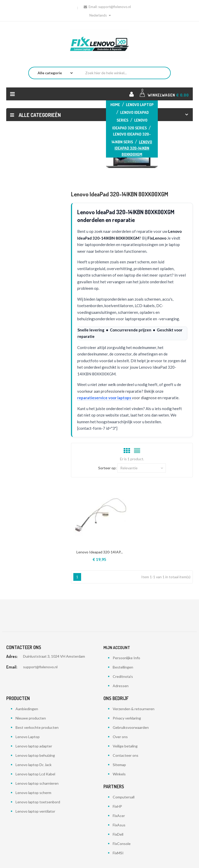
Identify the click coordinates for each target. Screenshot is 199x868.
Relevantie (142, 468)
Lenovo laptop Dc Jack (34, 765)
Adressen (121, 686)
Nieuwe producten (31, 718)
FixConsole (122, 844)
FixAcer (119, 816)
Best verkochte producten (37, 727)
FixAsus (119, 825)
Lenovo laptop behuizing (35, 755)
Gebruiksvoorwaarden (131, 727)
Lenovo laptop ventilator (35, 811)
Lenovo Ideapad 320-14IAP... (100, 552)
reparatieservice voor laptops (105, 398)
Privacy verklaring (127, 718)
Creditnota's (123, 676)
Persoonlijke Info (126, 658)
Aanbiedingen (27, 709)
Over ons (120, 737)
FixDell (118, 834)
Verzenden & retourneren (134, 709)
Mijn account (117, 648)
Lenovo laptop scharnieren (37, 783)
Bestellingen (123, 667)
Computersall (124, 797)
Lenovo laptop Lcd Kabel (35, 774)
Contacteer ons (126, 755)
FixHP (117, 806)
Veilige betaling (125, 746)
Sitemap (119, 765)
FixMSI (118, 853)
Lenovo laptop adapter (34, 746)
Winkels (119, 774)
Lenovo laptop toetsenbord (38, 802)
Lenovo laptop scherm (33, 793)
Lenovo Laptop (28, 737)
